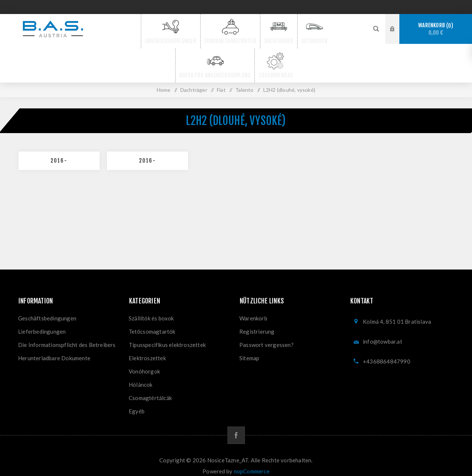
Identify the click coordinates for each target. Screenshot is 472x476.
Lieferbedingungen (42, 324)
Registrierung (257, 324)
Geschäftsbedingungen (47, 311)
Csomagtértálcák (150, 390)
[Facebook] (236, 428)
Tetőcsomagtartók (152, 324)
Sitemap (249, 351)
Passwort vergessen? (266, 337)
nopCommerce (252, 464)
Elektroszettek (147, 351)
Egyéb (137, 404)
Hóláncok (141, 377)
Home (164, 82)
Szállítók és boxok (151, 311)
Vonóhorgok (144, 364)
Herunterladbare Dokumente (54, 351)
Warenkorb (436, 29)
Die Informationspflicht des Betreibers (67, 337)
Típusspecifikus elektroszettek (167, 337)
